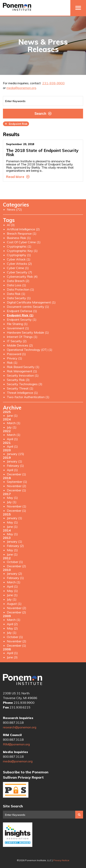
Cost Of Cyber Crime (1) (24, 242)
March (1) (14, 423)
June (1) (12, 416)
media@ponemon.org (21, 88)
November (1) (17, 506)
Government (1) (18, 328)
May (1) (12, 498)
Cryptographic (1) (19, 246)
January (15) (15, 454)
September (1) (17, 482)
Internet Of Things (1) (22, 337)
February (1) (15, 466)
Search (43, 114)
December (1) (16, 474)
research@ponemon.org (20, 727)
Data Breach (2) (18, 281)
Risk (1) (12, 363)
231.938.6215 (20, 707)
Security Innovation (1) (23, 375)
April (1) (12, 439)
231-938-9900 (53, 83)
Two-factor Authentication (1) (28, 397)
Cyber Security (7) (19, 272)
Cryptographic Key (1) (22, 251)
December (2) (16, 566)
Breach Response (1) (22, 233)
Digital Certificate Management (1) (31, 302)
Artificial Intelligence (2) (23, 229)
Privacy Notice (61, 860)
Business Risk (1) (19, 238)
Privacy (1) (14, 358)
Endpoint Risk (16, 124)
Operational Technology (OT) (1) (30, 350)
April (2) (12, 624)
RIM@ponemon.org (16, 744)
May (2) (12, 628)
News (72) (14, 209)
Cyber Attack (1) (19, 259)
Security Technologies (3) (25, 384)
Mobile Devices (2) (20, 345)
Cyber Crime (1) (18, 268)
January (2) (14, 574)
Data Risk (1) (16, 294)
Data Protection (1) (20, 289)
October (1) (15, 562)
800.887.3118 (13, 723)
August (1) (14, 604)
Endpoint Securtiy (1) (22, 320)
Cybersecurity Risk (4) (22, 276)
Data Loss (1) (16, 285)
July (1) (12, 427)
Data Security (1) (19, 298)
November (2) (17, 486)
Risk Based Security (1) (23, 367)
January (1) (14, 461)
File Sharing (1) (17, 324)
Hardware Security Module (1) (28, 332)
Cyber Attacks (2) (19, 264)
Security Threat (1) (20, 388)
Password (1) (16, 354)
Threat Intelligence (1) (22, 393)
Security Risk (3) (18, 380)
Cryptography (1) (19, 255)
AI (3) (11, 225)
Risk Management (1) (22, 371)
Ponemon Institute (23, 679)
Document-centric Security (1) (28, 307)
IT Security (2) (17, 341)
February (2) (15, 546)
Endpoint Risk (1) (20, 315)
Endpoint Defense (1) (22, 311)
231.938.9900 (24, 703)
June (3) (12, 657)
